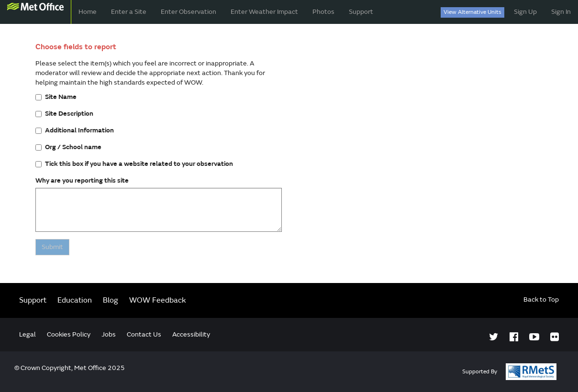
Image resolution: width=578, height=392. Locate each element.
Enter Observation (189, 12)
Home (88, 12)
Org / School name (68, 147)
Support (361, 12)
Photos (323, 12)
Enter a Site (129, 12)
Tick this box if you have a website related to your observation (134, 164)
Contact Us (144, 334)
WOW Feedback (158, 300)
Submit (52, 247)
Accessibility (191, 334)
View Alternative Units (472, 12)
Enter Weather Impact (264, 12)
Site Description (64, 114)
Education (75, 300)
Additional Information (75, 130)
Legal (28, 334)
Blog (111, 300)
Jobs (109, 334)
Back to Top (541, 299)
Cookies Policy (69, 334)
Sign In (561, 12)
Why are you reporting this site (82, 180)
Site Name (56, 97)
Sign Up (525, 12)
